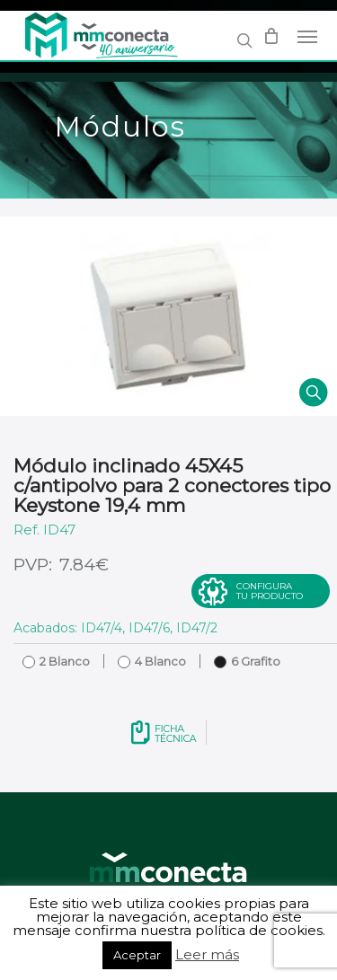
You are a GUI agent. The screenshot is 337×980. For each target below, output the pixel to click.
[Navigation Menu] (307, 36)
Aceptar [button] (137, 955)
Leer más (207, 954)
